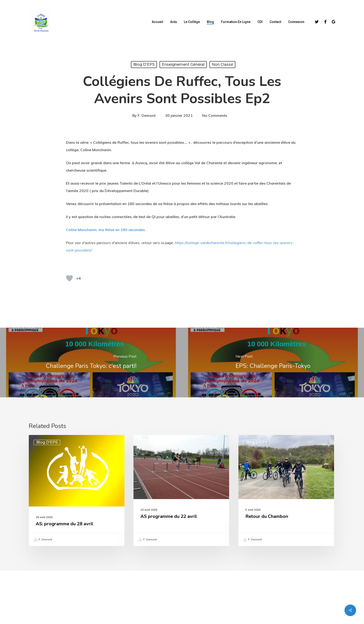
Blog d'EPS (144, 64)
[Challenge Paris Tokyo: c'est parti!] (91, 363)
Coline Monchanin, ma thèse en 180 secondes (105, 230)
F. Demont (147, 115)
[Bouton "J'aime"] (69, 278)
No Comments (215, 115)
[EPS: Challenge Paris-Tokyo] (273, 363)
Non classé (222, 64)
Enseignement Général (183, 64)
